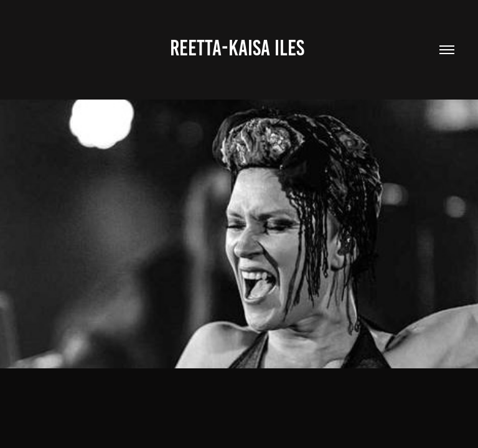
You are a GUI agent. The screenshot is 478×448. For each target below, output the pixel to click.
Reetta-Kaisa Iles (239, 48)
